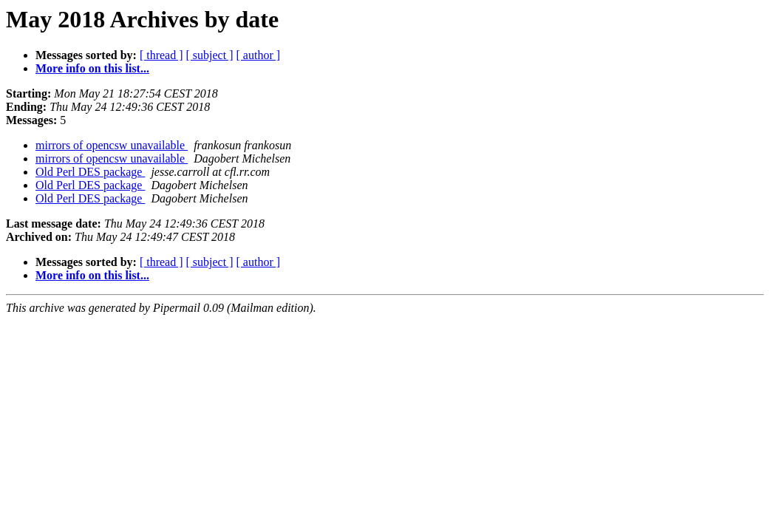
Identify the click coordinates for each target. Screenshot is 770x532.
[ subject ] (210, 55)
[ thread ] (161, 55)
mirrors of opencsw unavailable (112, 145)
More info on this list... (92, 68)
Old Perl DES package (90, 172)
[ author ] (259, 55)
